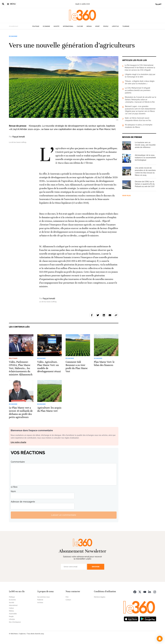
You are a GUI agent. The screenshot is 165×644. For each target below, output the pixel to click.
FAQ (67, 597)
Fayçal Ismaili (19, 137)
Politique (36, 26)
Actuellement (13, 26)
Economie (46, 26)
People (106, 26)
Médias (89, 26)
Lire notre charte (18, 442)
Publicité (40, 600)
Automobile (13, 614)
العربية (158, 4)
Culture (80, 26)
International (68, 26)
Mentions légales (100, 597)
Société (56, 26)
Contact (68, 600)
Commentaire (18, 462)
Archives (40, 603)
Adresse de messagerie (23, 502)
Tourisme (126, 26)
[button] (160, 639)
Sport (97, 26)
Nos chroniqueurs (15, 622)
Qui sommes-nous (43, 597)
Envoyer (96, 567)
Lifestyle (115, 26)
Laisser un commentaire (64, 515)
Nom (13, 491)
